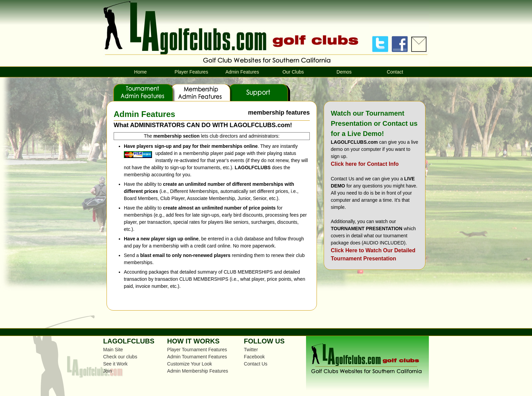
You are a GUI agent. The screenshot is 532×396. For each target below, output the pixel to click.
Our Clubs (293, 72)
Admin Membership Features (198, 371)
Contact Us (256, 364)
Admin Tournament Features (197, 357)
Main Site (113, 350)
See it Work (115, 364)
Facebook (254, 357)
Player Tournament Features (197, 350)
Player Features (192, 72)
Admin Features (242, 72)
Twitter (251, 350)
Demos (344, 72)
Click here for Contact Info (365, 164)
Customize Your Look (190, 364)
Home (140, 72)
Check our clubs (120, 357)
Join (108, 371)
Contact (395, 72)
